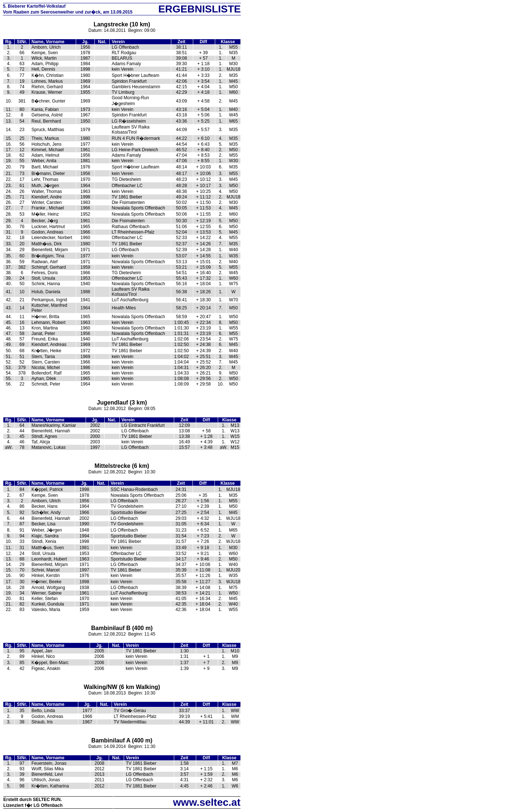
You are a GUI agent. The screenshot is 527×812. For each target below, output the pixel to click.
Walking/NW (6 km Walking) (122, 687)
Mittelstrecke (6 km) (122, 466)
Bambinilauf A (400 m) (122, 740)
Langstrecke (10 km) (122, 24)
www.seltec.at (207, 802)
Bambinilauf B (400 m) (122, 628)
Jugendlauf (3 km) (122, 403)
